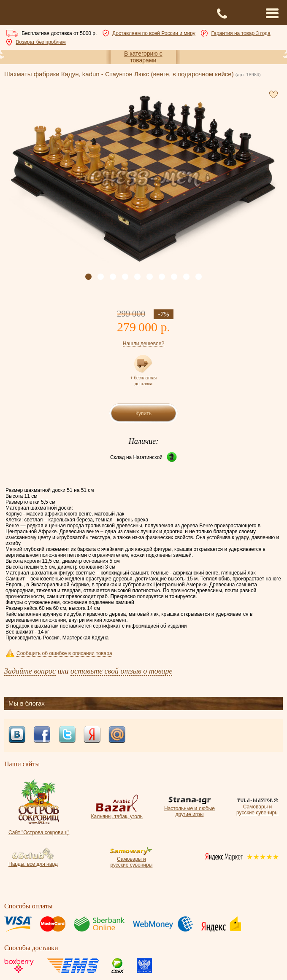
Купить (143, 413)
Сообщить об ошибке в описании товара (64, 653)
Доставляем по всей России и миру (154, 33)
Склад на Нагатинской (136, 457)
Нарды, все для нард (33, 861)
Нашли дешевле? (143, 344)
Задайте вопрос (30, 671)
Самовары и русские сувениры (257, 807)
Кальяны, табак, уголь (116, 814)
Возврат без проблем (41, 42)
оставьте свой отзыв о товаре (121, 671)
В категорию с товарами (143, 57)
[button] (88, 277)
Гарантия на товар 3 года (241, 33)
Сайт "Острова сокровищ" (39, 830)
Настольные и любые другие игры (190, 808)
